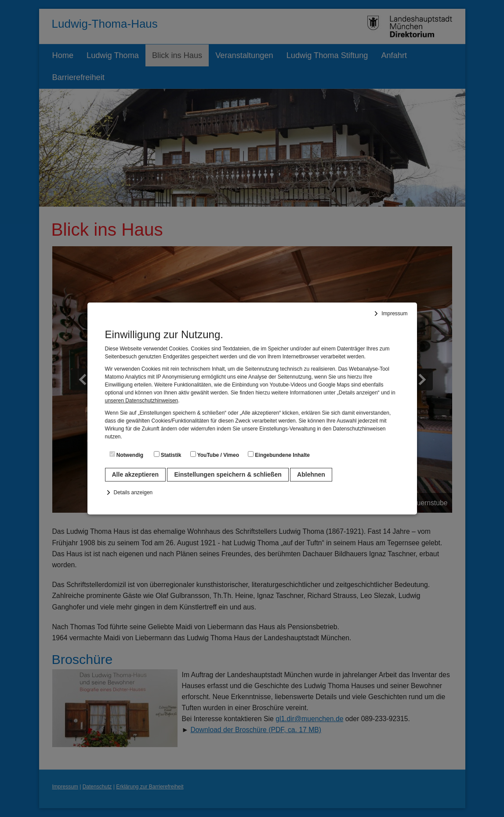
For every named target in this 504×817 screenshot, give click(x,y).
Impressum (394, 314)
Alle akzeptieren (136, 474)
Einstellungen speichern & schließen (228, 474)
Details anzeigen (133, 492)
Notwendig (127, 455)
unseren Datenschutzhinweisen (142, 401)
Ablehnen (311, 474)
